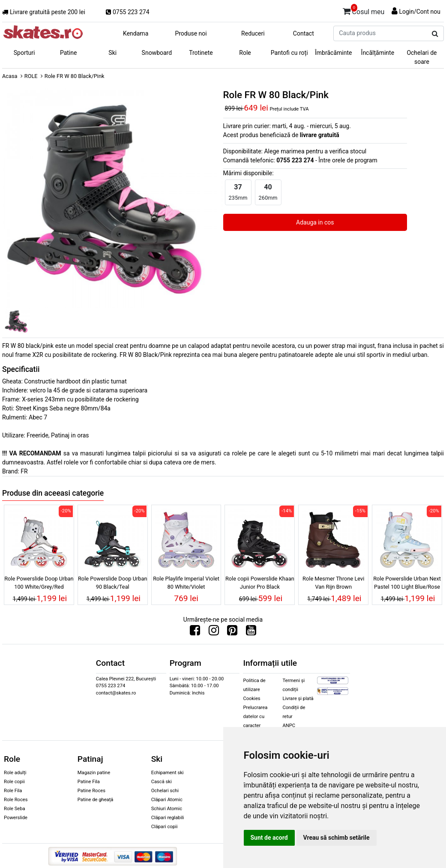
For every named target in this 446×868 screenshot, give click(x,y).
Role (245, 53)
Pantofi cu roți (289, 53)
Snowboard (157, 53)
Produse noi (191, 33)
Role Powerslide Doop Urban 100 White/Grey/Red (39, 583)
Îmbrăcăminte (333, 53)
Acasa (10, 76)
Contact (304, 33)
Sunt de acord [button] (269, 838)
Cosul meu (364, 10)
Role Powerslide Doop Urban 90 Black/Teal (113, 583)
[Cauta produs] (435, 34)
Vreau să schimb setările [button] (337, 838)
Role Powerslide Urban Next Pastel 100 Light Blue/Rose (407, 583)
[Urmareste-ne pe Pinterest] (232, 632)
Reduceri (253, 33)
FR (24, 471)
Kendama (136, 33)
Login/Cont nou (420, 12)
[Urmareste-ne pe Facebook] (195, 632)
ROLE (31, 76)
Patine (69, 53)
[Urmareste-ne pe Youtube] (251, 632)
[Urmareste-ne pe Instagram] (214, 632)
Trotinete (201, 53)
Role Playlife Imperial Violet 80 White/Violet (186, 583)
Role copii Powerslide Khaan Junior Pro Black (260, 583)
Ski (112, 53)
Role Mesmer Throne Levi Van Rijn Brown (333, 583)
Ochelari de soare (422, 57)
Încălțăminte (378, 53)
